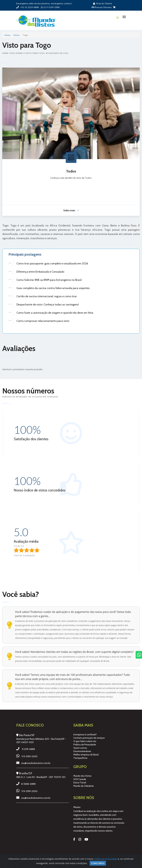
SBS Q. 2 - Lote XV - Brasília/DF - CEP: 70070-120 (41, 777)
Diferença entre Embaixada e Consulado (40, 272)
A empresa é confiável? (85, 735)
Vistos (17, 35)
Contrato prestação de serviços (89, 738)
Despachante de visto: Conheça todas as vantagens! (48, 305)
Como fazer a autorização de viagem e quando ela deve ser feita (55, 313)
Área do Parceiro (102, 7)
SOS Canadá (80, 779)
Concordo (98, 863)
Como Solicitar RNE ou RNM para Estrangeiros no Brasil (49, 280)
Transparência (80, 758)
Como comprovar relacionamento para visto (43, 321)
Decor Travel (80, 783)
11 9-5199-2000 (29, 756)
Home (7, 35)
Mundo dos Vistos (82, 776)
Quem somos (80, 748)
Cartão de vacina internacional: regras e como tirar (47, 296)
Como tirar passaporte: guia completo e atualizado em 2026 (52, 263)
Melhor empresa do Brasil (86, 755)
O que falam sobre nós (85, 741)
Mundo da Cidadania (84, 786)
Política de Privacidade (85, 745)
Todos (71, 171)
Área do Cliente (102, 3)
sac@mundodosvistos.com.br (36, 763)
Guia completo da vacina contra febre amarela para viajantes (53, 288)
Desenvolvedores (82, 751)
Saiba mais (71, 210)
